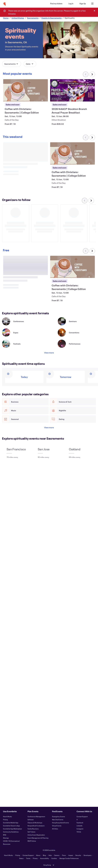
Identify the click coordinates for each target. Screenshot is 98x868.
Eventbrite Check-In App (11, 826)
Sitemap (6, 838)
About (38, 855)
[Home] (5, 4)
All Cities (55, 829)
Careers (57, 855)
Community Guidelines (11, 832)
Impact (71, 855)
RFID (5, 835)
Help (50, 855)
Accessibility (45, 858)
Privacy (35, 858)
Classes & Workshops (35, 823)
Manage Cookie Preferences (69, 858)
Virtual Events (57, 826)
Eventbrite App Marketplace (13, 829)
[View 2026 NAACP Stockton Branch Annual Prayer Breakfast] (72, 90)
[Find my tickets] (56, 4)
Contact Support (82, 816)
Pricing (5, 820)
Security (78, 855)
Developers (88, 855)
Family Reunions (33, 829)
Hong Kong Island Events (60, 823)
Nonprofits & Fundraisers (36, 826)
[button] (12, 64)
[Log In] (71, 4)
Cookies (54, 858)
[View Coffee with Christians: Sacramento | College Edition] (26, 90)
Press (64, 855)
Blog (44, 855)
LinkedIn (79, 826)
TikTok (79, 832)
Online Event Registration (36, 835)
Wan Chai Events (58, 820)
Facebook (80, 823)
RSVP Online (32, 841)
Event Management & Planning (38, 838)
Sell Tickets (31, 832)
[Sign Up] (83, 4)
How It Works (7, 816)
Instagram (80, 829)
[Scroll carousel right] (92, 74)
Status (21, 858)
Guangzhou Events (59, 816)
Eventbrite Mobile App (11, 823)
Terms (28, 858)
